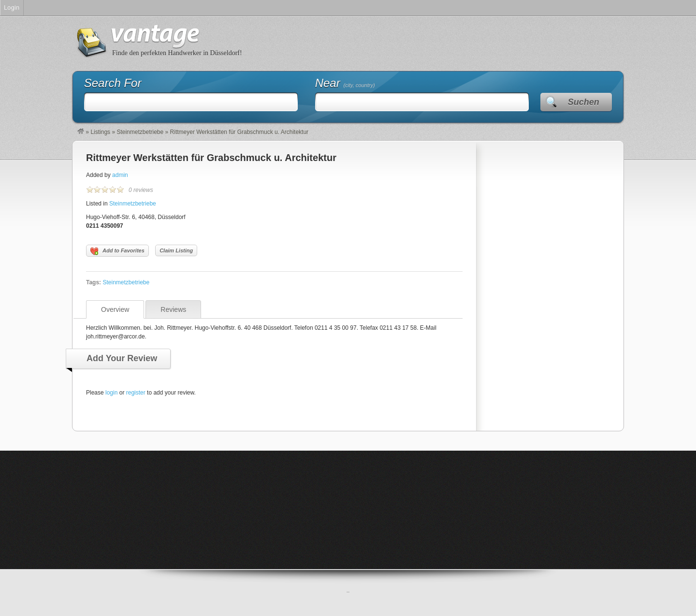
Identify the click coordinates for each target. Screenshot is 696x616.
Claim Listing (176, 250)
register (136, 393)
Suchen (584, 102)
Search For (113, 83)
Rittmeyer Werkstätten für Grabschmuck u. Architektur (211, 158)
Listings (100, 132)
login (111, 393)
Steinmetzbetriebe (140, 132)
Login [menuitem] (12, 7)
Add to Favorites (117, 251)
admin (120, 175)
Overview (115, 309)
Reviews (173, 309)
